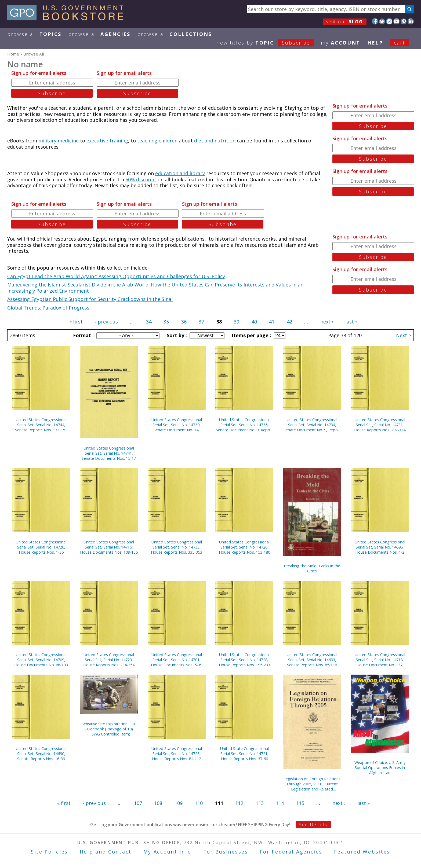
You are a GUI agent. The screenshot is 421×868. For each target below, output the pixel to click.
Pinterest (404, 21)
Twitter (382, 21)
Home (13, 54)
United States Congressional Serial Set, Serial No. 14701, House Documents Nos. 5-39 (177, 660)
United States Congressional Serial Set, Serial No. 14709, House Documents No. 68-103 (41, 660)
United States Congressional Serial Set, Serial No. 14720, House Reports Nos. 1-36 (41, 547)
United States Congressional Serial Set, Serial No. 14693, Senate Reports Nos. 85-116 (312, 660)
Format (83, 335)
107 (138, 803)
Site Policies (49, 852)
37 (201, 322)
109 (179, 803)
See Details (313, 825)
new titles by (269, 43)
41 (272, 322)
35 (166, 322)
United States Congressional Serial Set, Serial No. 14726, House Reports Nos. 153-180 (244, 547)
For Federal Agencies (291, 852)
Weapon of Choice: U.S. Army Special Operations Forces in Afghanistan (380, 768)
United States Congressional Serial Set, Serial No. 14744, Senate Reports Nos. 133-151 (41, 425)
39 (237, 322)
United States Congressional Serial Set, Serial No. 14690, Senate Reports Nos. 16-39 (41, 754)
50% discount (141, 179)
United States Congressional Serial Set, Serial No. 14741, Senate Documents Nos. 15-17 (109, 453)
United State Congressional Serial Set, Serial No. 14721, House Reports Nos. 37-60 (244, 754)
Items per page (251, 335)
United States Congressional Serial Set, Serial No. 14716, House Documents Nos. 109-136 (109, 547)
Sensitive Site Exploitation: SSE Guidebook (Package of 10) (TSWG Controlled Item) (109, 729)
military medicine (59, 141)
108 (158, 803)
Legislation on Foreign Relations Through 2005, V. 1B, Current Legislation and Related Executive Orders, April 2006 (312, 784)
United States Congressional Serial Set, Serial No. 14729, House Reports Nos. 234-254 (109, 660)
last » (351, 322)
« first (76, 322)
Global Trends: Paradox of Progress (48, 308)
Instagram (389, 21)
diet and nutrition (215, 141)
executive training (107, 141)
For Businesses (226, 852)
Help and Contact (106, 852)
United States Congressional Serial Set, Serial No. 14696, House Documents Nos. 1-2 (380, 547)
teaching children (157, 141)
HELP (375, 43)
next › (327, 322)
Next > (404, 335)
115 (300, 803)
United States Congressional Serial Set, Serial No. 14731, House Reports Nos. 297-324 (380, 425)
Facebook (375, 21)
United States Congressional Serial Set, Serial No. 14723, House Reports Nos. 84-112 (177, 754)
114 (280, 803)
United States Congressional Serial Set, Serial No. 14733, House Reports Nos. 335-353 (177, 547)
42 (289, 322)
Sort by (176, 335)
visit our (345, 22)
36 (184, 322)
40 (254, 322)
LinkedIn (411, 21)
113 (260, 803)
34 (149, 322)
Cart (400, 43)
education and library (180, 173)
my (341, 43)
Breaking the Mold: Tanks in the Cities (312, 568)
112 (239, 803)
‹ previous (106, 322)
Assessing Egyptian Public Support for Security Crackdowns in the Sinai (90, 299)
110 (199, 803)
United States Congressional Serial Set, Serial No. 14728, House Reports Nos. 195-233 (244, 660)
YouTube (396, 21)
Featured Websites (362, 852)
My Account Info (168, 852)
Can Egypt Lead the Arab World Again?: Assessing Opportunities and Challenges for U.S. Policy (116, 276)
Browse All (34, 34)
